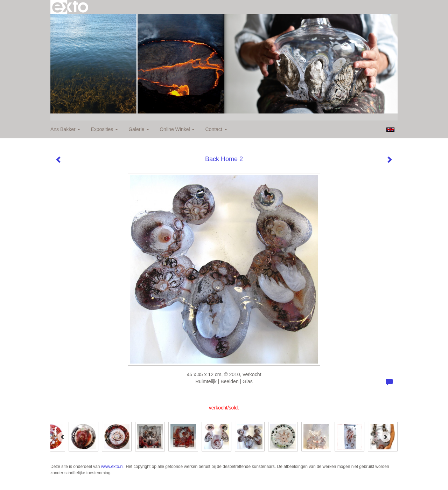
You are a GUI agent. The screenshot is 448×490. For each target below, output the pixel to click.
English (390, 130)
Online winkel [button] (177, 129)
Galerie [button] (139, 129)
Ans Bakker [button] (65, 129)
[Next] (385, 437)
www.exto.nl (112, 467)
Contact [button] (216, 129)
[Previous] (63, 437)
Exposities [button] (104, 129)
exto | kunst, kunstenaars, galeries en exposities (70, 7)
